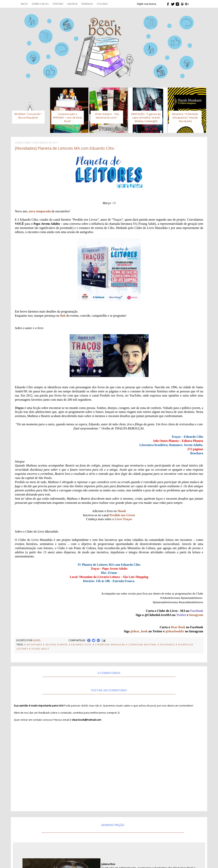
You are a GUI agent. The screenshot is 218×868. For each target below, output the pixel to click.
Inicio (24, 4)
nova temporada (40, 211)
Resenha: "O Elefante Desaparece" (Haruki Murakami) (185, 118)
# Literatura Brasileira (109, 645)
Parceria (58, 4)
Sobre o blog (40, 4)
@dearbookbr (175, 631)
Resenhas (87, 4)
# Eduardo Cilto (80, 645)
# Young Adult (39, 649)
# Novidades (166, 645)
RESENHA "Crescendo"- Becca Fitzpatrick (28, 116)
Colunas (102, 4)
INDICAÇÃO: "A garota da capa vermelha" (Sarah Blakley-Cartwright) (146, 118)
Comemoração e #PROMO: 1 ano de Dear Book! (68, 118)
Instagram (196, 615)
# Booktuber (33, 645)
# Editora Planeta (55, 645)
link (63, 316)
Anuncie (72, 4)
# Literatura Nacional (141, 645)
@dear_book (139, 631)
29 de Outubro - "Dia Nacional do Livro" (107, 116)
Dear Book (178, 627)
